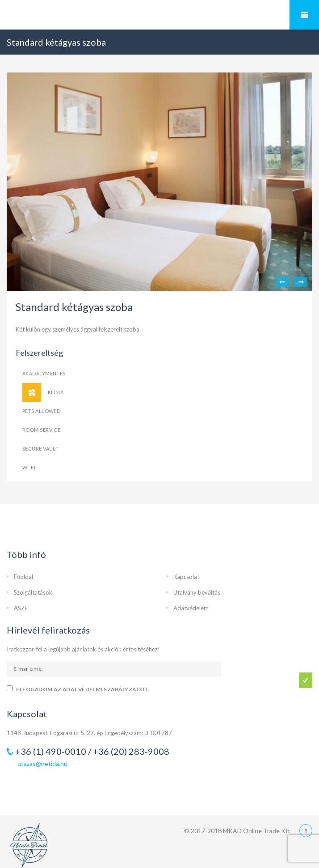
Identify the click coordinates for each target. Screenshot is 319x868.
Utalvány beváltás (197, 592)
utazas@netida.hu (42, 764)
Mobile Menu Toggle (304, 15)
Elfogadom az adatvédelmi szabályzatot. (83, 689)
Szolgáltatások (33, 592)
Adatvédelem (191, 608)
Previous (282, 282)
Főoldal (23, 577)
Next (300, 282)
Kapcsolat (186, 577)
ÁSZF (21, 608)
